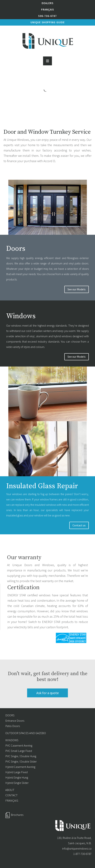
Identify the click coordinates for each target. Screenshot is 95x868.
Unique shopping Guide (48, 22)
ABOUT (10, 790)
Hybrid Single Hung (17, 777)
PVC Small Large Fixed (19, 751)
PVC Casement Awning (19, 745)
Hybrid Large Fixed (16, 772)
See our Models (77, 289)
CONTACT (11, 795)
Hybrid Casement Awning (20, 767)
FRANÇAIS (12, 801)
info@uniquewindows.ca (77, 848)
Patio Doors (13, 726)
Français (47, 10)
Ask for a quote (47, 693)
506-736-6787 (47, 16)
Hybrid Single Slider (17, 783)
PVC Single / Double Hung (21, 756)
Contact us (79, 525)
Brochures (17, 815)
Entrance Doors (15, 721)
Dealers (47, 3)
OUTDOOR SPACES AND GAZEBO (26, 733)
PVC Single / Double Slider (21, 761)
